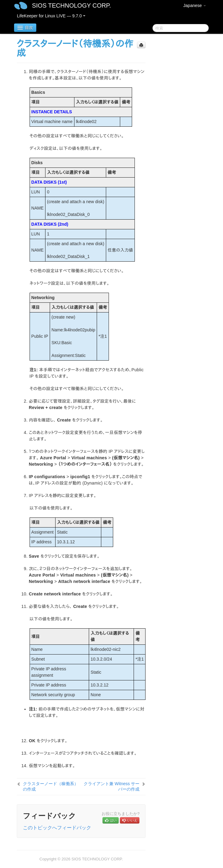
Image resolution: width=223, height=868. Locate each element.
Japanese (195, 5)
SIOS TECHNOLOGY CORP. (72, 5)
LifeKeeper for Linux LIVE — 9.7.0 (51, 16)
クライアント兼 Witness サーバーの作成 (112, 786)
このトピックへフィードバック (57, 828)
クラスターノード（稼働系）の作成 (51, 786)
